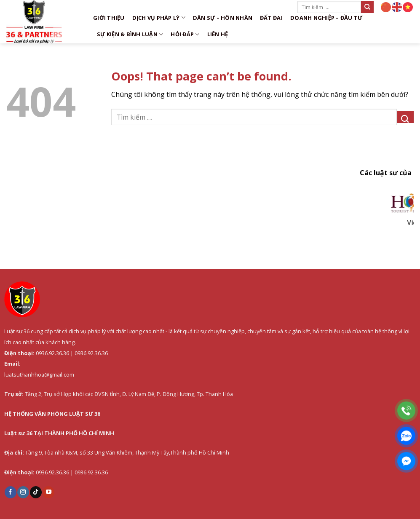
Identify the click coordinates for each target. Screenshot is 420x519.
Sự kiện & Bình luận (130, 34)
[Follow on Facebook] (11, 492)
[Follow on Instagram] (23, 492)
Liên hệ (218, 34)
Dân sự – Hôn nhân (223, 18)
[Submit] (367, 7)
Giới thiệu (109, 18)
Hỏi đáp (185, 34)
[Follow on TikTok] (36, 492)
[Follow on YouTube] (48, 492)
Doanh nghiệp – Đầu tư (326, 18)
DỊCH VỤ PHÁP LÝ (159, 17)
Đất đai (271, 18)
